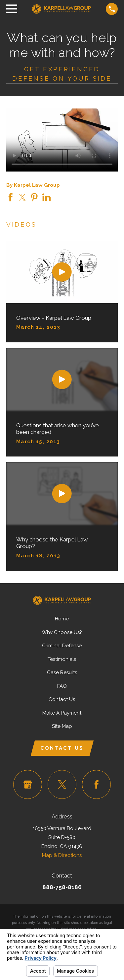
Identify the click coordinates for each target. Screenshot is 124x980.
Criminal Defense (62, 646)
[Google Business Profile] (28, 785)
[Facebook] (97, 785)
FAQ (62, 686)
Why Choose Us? (62, 632)
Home (62, 619)
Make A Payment (62, 713)
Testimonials (62, 659)
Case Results (62, 672)
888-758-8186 (62, 887)
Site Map (62, 726)
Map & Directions (62, 855)
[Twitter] (62, 785)
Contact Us (62, 699)
